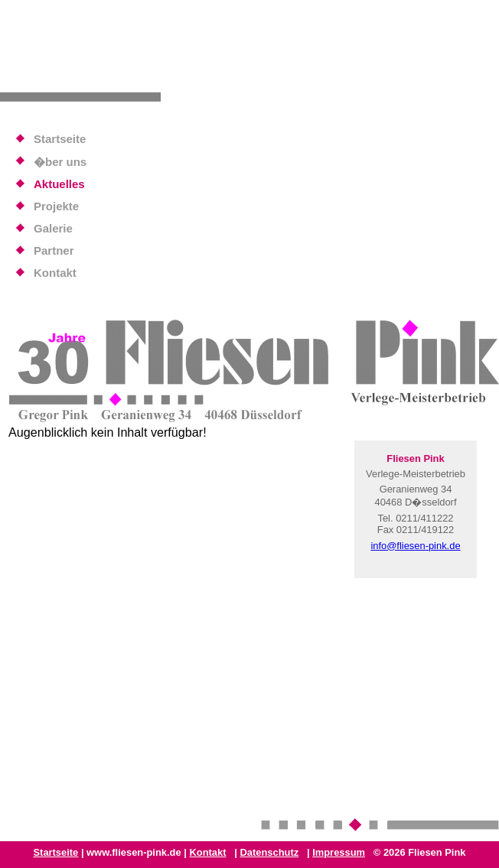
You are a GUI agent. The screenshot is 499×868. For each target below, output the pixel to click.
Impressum (339, 852)
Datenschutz (269, 852)
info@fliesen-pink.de (415, 546)
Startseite (55, 852)
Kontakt (207, 852)
